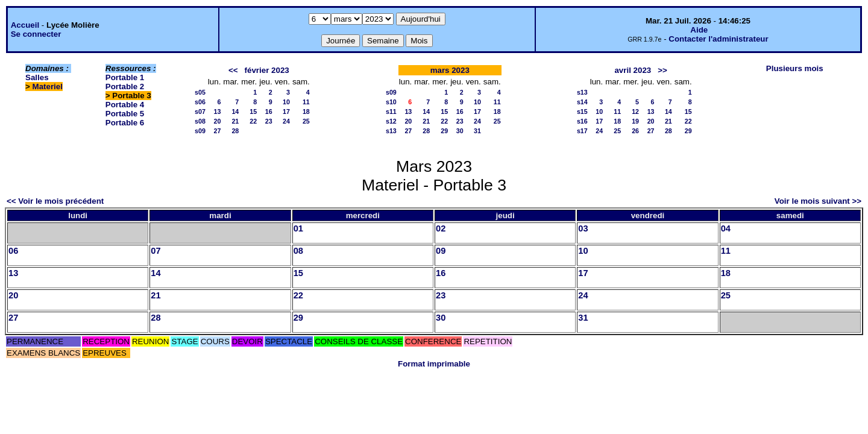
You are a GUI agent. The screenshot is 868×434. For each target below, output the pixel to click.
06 (13, 251)
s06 (200, 102)
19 (635, 121)
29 (444, 131)
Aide (699, 30)
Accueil (25, 25)
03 (583, 228)
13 (218, 112)
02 (441, 228)
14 (235, 112)
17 (286, 112)
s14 (582, 102)
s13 (391, 131)
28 (235, 131)
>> (662, 70)
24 (286, 121)
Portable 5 (125, 114)
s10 (391, 102)
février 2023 (267, 70)
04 (726, 228)
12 (635, 112)
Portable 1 (125, 77)
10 (286, 102)
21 (235, 121)
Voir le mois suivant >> (818, 201)
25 (306, 121)
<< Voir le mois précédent (55, 201)
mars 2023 (450, 70)
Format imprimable (434, 364)
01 (298, 228)
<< (233, 70)
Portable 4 (125, 105)
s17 (582, 131)
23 (269, 121)
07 (156, 251)
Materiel (48, 86)
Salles (37, 77)
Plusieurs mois (795, 68)
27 (218, 131)
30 (460, 131)
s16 (582, 121)
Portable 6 (125, 123)
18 (306, 112)
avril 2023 (633, 70)
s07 (200, 112)
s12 (391, 121)
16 (269, 112)
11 (306, 102)
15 (253, 112)
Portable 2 (125, 86)
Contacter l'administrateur (718, 39)
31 (477, 131)
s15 (582, 112)
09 (441, 251)
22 (253, 121)
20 (218, 121)
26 (635, 131)
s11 (391, 112)
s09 (200, 131)
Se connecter (36, 34)
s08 (200, 121)
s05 (200, 92)
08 (298, 251)
